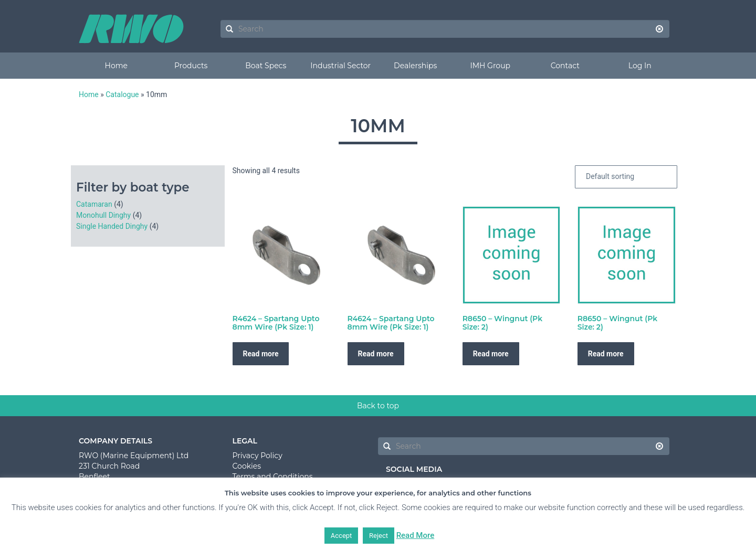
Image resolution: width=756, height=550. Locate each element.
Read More (416, 535)
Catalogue (122, 94)
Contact (565, 66)
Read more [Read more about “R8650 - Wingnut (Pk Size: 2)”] (491, 354)
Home (116, 66)
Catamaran (94, 204)
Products (191, 66)
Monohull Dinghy (103, 215)
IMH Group (490, 66)
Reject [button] (379, 536)
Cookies (247, 466)
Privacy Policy (258, 456)
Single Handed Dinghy (112, 226)
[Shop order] (626, 177)
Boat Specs (266, 66)
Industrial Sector (340, 66)
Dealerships (415, 66)
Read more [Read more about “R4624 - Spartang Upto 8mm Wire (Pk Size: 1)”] (261, 354)
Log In (640, 66)
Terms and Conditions (273, 477)
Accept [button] (342, 536)
